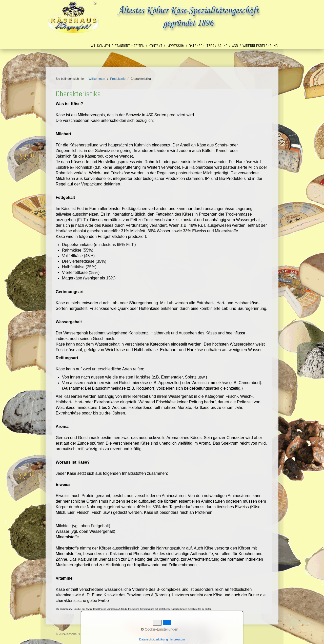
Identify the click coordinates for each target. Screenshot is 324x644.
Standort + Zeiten (129, 46)
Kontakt (156, 46)
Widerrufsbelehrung (260, 46)
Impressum (176, 46)
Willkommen (100, 46)
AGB (235, 46)
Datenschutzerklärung (208, 46)
